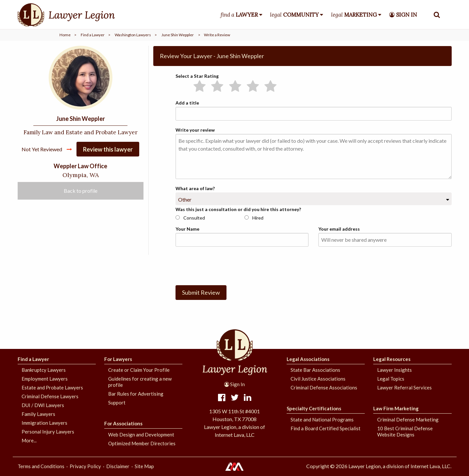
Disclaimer (118, 466)
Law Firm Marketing (396, 408)
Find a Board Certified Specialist (326, 428)
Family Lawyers (38, 414)
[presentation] (225, 265)
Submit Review (201, 292)
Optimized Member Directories (142, 443)
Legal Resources (392, 359)
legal (294, 15)
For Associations (123, 423)
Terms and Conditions (41, 466)
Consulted (190, 218)
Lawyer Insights (394, 370)
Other (185, 199)
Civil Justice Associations (318, 379)
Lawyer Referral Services (404, 387)
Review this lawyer (108, 150)
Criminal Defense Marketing (408, 419)
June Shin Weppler (178, 35)
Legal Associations (308, 359)
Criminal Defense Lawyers (50, 396)
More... (29, 440)
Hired (254, 218)
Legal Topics (391, 379)
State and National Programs (322, 419)
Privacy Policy (85, 466)
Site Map (144, 466)
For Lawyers (118, 359)
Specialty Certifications (314, 408)
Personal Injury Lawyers (48, 432)
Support (117, 402)
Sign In (234, 384)
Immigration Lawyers (44, 423)
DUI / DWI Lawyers (43, 405)
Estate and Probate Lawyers (52, 387)
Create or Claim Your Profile (139, 370)
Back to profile (81, 191)
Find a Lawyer (93, 35)
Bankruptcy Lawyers (44, 370)
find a (239, 15)
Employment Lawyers (45, 379)
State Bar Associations (315, 370)
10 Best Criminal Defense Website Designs (405, 431)
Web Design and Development (141, 435)
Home (65, 35)
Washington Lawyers (133, 35)
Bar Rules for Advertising (136, 394)
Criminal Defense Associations (324, 387)
